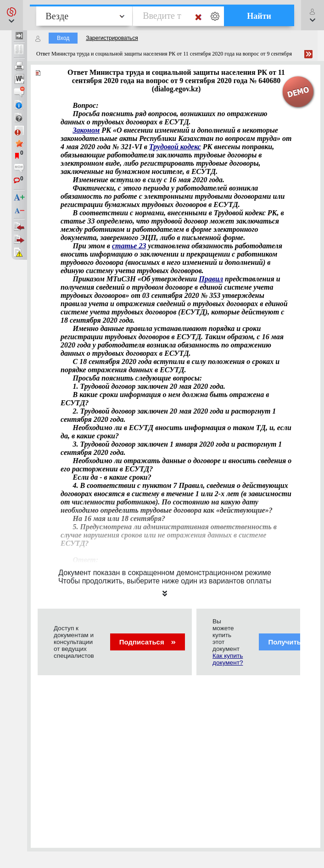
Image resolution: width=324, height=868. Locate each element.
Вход (63, 38)
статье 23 (129, 246)
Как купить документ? (228, 659)
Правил (211, 279)
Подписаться (148, 642)
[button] (11, 15)
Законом (86, 130)
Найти (259, 16)
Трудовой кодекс (175, 147)
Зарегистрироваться (112, 38)
